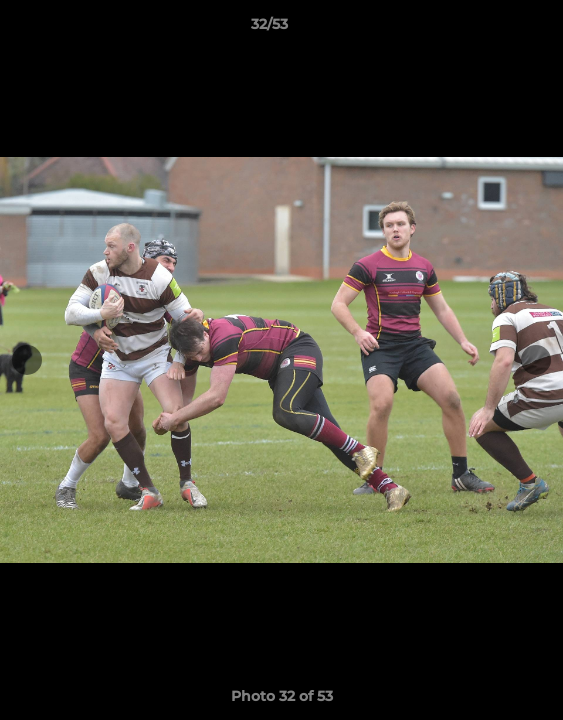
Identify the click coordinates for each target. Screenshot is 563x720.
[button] (491, 29)
